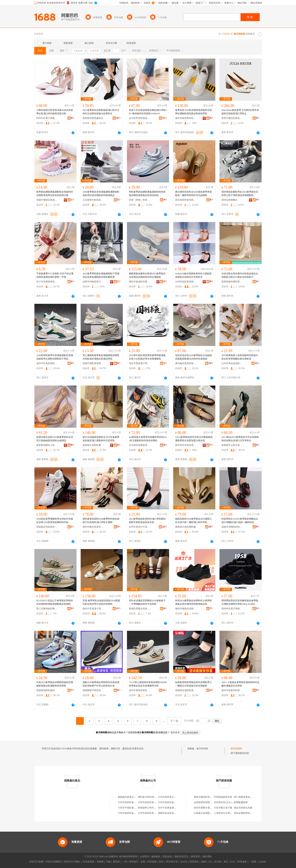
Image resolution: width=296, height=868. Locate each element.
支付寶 (218, 862)
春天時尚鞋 (202, 749)
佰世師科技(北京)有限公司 (227, 802)
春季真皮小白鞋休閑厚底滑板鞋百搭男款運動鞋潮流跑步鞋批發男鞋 (194, 112)
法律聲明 (144, 857)
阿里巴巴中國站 (72, 862)
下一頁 (174, 721)
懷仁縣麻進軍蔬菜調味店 (246, 797)
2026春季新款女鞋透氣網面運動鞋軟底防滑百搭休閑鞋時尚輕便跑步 (101, 194)
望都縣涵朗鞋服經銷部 (47, 690)
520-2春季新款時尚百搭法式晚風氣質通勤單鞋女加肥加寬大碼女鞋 (194, 439)
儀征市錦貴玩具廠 (243, 808)
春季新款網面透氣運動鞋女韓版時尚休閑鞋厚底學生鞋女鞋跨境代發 (55, 194)
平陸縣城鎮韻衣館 (223, 797)
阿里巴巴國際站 (54, 862)
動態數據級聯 (241, 802)
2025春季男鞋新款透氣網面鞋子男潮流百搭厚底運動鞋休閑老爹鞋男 (101, 275)
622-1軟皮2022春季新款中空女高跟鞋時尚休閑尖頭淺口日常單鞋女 (240, 439)
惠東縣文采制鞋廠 (92, 445)
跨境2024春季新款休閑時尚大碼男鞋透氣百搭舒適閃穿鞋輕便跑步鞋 (194, 602)
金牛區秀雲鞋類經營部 (139, 118)
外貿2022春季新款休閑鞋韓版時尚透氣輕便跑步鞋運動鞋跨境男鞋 (55, 684)
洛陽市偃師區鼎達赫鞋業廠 (47, 200)
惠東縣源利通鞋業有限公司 (232, 282)
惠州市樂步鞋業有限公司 (93, 527)
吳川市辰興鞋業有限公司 (47, 282)
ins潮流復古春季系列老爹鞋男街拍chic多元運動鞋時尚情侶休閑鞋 (148, 439)
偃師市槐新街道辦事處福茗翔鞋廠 (186, 609)
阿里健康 (242, 862)
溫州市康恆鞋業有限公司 (139, 690)
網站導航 (207, 857)
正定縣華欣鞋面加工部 (93, 200)
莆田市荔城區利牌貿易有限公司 (139, 282)
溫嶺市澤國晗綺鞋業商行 (232, 527)
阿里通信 (194, 862)
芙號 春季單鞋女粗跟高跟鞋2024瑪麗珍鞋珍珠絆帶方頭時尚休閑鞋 (101, 602)
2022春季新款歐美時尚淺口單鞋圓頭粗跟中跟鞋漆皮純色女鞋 (147, 521)
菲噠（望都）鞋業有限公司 (139, 200)
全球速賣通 (88, 862)
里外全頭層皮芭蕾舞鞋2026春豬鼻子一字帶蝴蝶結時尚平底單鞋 (147, 602)
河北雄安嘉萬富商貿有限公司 (139, 445)
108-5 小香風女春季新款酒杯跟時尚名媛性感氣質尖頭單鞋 (240, 684)
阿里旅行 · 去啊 (137, 862)
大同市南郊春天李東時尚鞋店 (173, 797)
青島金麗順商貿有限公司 (246, 813)
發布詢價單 (236, 749)
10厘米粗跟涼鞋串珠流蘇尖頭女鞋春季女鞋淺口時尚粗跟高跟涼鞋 (55, 112)
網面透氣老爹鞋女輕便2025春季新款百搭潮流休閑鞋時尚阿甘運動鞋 (147, 275)
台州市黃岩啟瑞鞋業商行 (232, 363)
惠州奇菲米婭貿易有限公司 (186, 445)
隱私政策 (168, 857)
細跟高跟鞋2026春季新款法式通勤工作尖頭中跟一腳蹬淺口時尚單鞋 (194, 521)
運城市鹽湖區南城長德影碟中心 (210, 797)
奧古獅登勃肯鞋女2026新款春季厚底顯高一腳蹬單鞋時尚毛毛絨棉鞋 (194, 194)
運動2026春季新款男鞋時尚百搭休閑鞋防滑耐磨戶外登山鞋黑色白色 (101, 684)
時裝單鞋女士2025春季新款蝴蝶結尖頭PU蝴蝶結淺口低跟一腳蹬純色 (240, 521)
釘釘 (233, 862)
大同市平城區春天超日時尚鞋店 (134, 808)
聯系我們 (195, 857)
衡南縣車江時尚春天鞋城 (150, 808)
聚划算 (116, 862)
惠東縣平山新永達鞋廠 (232, 445)
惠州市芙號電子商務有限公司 (93, 609)
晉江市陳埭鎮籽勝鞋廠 (47, 609)
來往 (226, 862)
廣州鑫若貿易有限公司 (186, 363)
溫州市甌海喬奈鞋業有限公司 (186, 118)
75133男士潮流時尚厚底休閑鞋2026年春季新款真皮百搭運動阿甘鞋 (148, 684)
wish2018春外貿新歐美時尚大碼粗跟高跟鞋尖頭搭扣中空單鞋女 (193, 275)
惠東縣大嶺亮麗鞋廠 (185, 527)
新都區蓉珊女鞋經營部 (139, 609)
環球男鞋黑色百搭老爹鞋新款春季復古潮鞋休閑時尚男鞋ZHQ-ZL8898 (240, 602)
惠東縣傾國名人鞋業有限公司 (47, 445)
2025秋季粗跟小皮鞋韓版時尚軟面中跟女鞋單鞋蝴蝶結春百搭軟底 (240, 357)
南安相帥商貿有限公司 (186, 200)
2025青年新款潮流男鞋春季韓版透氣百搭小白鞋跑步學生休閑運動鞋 (147, 357)
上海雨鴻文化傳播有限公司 (228, 813)
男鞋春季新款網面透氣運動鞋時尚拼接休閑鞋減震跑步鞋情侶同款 (147, 194)
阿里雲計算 (172, 862)
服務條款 (156, 857)
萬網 (204, 862)
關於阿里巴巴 (181, 857)
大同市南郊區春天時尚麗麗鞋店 (154, 802)
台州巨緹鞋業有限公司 (186, 282)
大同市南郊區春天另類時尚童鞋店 (155, 813)
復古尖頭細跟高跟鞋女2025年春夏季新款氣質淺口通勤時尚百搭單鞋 (101, 439)
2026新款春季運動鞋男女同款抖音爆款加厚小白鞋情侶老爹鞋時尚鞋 (55, 521)
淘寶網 (100, 862)
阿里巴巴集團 (36, 862)
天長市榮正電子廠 (223, 808)
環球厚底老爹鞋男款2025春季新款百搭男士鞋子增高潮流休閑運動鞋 (240, 194)
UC (210, 862)
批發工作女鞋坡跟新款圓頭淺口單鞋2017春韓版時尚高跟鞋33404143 (148, 112)
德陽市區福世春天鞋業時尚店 (173, 813)
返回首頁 (175, 732)
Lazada (262, 862)
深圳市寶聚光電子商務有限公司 (210, 808)
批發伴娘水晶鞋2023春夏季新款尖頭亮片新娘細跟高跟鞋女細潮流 (55, 439)
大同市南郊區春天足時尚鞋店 (173, 802)
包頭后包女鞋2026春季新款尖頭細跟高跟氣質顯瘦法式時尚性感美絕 (194, 357)
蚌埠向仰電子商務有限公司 (47, 118)
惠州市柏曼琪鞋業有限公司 (232, 690)
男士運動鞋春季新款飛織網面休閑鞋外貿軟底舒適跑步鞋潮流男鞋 (101, 357)
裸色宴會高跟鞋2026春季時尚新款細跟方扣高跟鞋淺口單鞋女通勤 (101, 521)
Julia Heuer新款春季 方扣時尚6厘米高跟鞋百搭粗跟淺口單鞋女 (240, 112)
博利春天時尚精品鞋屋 (149, 797)
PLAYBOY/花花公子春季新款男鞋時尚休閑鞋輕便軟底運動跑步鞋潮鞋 (55, 602)
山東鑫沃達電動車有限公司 (207, 813)
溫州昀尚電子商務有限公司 (232, 609)
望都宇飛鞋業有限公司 (93, 363)
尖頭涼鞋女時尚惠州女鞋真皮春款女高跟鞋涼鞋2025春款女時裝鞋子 (240, 275)
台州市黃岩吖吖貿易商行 (139, 527)
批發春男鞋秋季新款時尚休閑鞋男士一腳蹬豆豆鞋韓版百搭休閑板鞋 (194, 684)
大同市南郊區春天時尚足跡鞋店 (134, 802)
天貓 (108, 862)
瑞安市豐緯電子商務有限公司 (139, 363)
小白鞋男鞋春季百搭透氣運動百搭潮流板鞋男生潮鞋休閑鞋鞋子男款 (55, 357)
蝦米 (161, 862)
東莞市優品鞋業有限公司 (232, 118)
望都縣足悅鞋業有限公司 (47, 527)
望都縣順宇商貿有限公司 (93, 690)
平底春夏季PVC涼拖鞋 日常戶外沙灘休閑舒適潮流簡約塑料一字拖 (55, 275)
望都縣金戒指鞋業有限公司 (186, 690)
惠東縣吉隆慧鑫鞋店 (93, 118)
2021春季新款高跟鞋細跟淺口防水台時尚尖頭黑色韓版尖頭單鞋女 (101, 112)
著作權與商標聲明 (128, 857)
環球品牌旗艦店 (229, 200)
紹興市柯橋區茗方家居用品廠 (93, 282)
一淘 (124, 862)
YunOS (184, 862)
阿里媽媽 (152, 862)
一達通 (253, 862)
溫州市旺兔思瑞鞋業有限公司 (47, 363)
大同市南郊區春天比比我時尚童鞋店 (136, 813)
